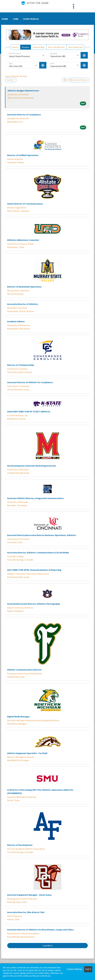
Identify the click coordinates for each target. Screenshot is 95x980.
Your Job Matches (56, 47)
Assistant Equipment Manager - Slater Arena (29, 895)
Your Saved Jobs (76, 47)
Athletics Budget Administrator (23, 91)
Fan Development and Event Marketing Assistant (32, 466)
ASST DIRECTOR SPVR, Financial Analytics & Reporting (34, 570)
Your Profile (31, 19)
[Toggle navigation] (74, 6)
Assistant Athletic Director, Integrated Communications (35, 498)
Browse (25, 47)
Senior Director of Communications (25, 204)
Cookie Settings (74, 969)
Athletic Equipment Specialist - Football (27, 753)
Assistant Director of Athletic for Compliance (30, 382)
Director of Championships (21, 365)
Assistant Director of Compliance (24, 115)
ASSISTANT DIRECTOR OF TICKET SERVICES (29, 412)
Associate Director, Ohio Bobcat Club (26, 912)
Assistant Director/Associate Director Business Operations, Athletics (42, 535)
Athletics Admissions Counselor (23, 240)
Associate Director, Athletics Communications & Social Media (38, 552)
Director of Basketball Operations (24, 287)
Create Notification (79, 80)
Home (5, 19)
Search (15, 47)
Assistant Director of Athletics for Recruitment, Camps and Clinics (41, 930)
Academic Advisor (16, 321)
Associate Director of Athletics (23, 304)
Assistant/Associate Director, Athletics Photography (34, 604)
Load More (48, 946)
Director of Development (20, 845)
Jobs (16, 19)
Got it (88, 969)
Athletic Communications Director (24, 670)
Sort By (10, 80)
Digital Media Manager (18, 716)
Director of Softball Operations (23, 155)
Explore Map (39, 47)
